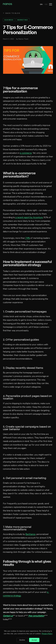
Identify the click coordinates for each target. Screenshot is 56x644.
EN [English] (41, 4)
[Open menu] (51, 4)
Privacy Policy (47, 634)
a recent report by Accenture (29, 217)
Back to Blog (12, 13)
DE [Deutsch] (46, 4)
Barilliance (30, 534)
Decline (22, 640)
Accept (34, 640)
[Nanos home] (7, 4)
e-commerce (26, 153)
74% (27, 238)
